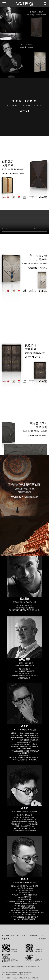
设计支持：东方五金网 (32, 978)
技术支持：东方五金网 (19, 978)
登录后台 (9, 978)
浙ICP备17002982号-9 (27, 973)
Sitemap (4, 978)
